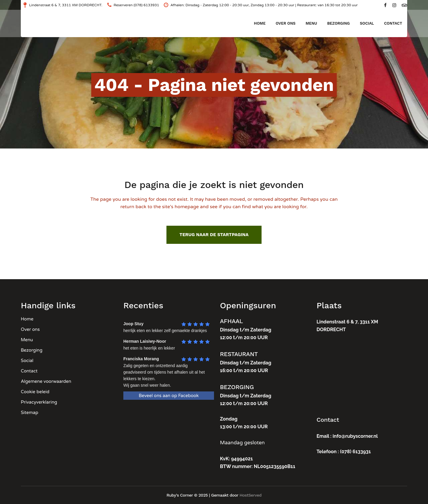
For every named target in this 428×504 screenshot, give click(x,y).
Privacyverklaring (39, 402)
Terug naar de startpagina (214, 235)
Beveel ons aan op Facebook (169, 396)
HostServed (251, 495)
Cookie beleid (35, 392)
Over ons (30, 329)
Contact (29, 371)
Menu (27, 340)
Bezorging (32, 350)
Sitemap (30, 413)
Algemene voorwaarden (46, 381)
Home (27, 319)
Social (27, 361)
